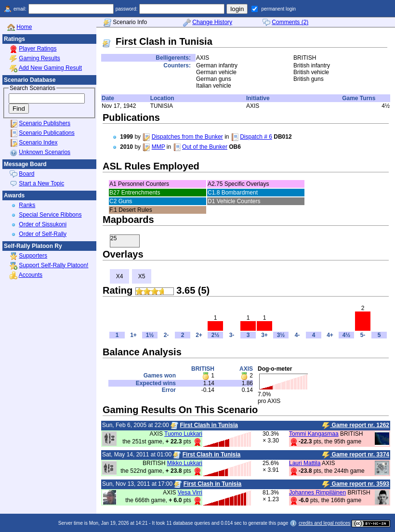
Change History (212, 22)
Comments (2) (290, 22)
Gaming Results (39, 58)
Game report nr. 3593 (356, 484)
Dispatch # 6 (256, 137)
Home (24, 27)
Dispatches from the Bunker (187, 137)
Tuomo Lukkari (183, 434)
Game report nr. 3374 (356, 455)
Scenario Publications (46, 133)
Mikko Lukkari (185, 463)
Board (26, 174)
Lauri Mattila (305, 463)
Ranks (27, 205)
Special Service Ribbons (50, 215)
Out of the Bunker (205, 147)
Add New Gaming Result (50, 68)
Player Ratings (38, 49)
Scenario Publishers (45, 123)
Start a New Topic (41, 183)
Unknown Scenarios (45, 152)
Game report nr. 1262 (356, 426)
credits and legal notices (324, 523)
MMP (158, 147)
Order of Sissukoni (43, 224)
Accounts (31, 275)
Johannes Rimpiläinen (317, 493)
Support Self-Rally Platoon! (53, 265)
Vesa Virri (190, 493)
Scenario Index (38, 143)
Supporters (33, 256)
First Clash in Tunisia (209, 425)
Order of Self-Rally (43, 234)
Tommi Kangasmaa (314, 434)
